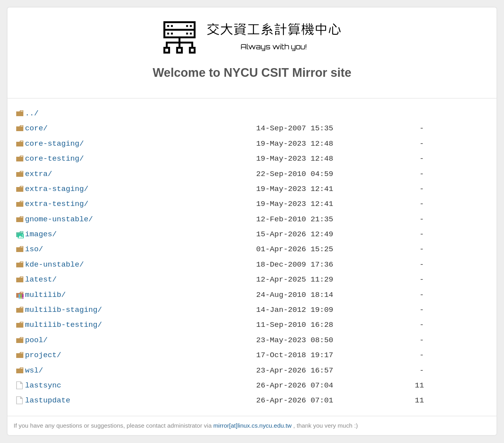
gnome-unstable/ (59, 219)
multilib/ (45, 295)
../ (32, 113)
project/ (43, 355)
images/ (41, 234)
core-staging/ (54, 144)
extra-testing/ (57, 204)
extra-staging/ (57, 189)
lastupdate (47, 400)
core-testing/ (54, 158)
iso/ (34, 249)
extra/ (38, 174)
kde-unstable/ (54, 264)
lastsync (43, 385)
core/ (36, 128)
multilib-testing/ (63, 325)
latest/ (41, 279)
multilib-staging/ (63, 310)
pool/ (36, 340)
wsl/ (34, 370)
